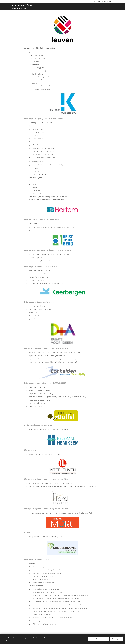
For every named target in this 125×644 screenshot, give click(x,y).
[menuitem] (75, 7)
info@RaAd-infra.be (109, 2)
